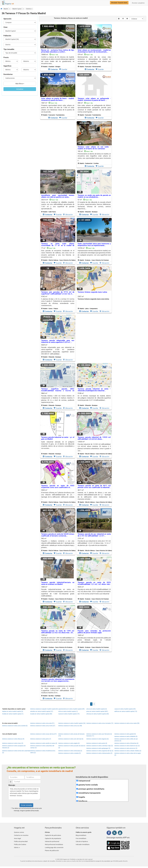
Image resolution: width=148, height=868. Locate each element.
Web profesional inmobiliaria (54, 843)
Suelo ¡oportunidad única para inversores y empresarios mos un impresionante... (94, 245)
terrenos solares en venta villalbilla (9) (126, 736)
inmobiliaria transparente (89, 793)
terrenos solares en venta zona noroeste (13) (100, 723)
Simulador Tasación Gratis (119, 3)
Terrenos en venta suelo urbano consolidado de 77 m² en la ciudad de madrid (58, 246)
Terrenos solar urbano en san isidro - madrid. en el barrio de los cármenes (94, 148)
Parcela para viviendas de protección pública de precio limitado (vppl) (94, 632)
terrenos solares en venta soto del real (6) (71, 739)
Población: (7, 36)
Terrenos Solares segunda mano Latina (92, 292)
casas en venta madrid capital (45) (125, 709)
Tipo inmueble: (9, 49)
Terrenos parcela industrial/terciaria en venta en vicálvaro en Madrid (58, 583)
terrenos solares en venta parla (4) (97, 743)
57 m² (94, 206)
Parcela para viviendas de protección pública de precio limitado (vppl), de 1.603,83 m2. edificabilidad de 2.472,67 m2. (94, 640)
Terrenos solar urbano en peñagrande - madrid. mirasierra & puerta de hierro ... (94, 99)
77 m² (59, 254)
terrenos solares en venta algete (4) (69, 743)
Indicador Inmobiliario (83, 843)
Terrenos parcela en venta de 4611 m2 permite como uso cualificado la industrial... (94, 487)
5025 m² (94, 593)
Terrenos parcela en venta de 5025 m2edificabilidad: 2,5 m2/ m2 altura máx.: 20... (94, 584)
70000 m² (58, 60)
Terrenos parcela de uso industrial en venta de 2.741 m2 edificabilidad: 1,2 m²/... (94, 535)
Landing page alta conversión (54, 845)
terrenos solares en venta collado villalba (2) (128, 751)
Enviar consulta (26, 805)
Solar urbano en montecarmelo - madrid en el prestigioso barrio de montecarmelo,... (94, 51)
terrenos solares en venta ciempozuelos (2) (99, 753)
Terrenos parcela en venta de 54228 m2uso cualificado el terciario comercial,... (58, 535)
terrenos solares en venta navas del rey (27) (43, 734)
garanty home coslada (88, 785)
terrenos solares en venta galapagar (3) (98, 748)
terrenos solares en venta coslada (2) (70, 753)
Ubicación (68, 215)
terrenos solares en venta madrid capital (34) (72, 723)
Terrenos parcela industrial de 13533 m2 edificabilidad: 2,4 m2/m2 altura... (94, 438)
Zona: (6, 27)
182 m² (94, 157)
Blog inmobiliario (81, 835)
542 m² (59, 544)
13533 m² (95, 448)
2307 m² (94, 302)
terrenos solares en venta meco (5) (13, 743)
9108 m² (94, 399)
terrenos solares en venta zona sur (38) (70, 726)
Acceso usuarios (138, 3)
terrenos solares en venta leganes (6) (98, 739)
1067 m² (58, 109)
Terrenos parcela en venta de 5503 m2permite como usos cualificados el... (58, 487)
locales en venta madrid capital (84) (41, 714)
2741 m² (95, 544)
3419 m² (58, 690)
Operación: (8, 19)
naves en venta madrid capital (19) (69, 714)
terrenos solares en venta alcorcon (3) (126, 748)
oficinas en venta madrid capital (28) (98, 714)
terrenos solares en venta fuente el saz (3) (127, 746)
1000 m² (58, 593)
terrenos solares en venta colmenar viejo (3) (100, 746)
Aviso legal (17, 838)
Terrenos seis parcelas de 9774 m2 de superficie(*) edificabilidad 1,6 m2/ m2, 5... (58, 293)
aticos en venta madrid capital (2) (97, 709)
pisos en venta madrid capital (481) (97, 711)
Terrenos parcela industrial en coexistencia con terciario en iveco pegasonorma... (58, 680)
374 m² (94, 60)
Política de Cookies (20, 843)
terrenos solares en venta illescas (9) (13, 739)
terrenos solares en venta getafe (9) (125, 734)
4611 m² (95, 496)
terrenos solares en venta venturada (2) (70, 751)
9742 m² (58, 302)
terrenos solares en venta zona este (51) (42, 723)
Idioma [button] (17, 845)
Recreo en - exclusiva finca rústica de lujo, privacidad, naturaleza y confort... (58, 51)
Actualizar (20, 89)
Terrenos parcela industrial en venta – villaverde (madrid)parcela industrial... (94, 390)
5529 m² (58, 351)
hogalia (82, 797)
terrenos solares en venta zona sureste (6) (15, 726)
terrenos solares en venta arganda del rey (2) (100, 751)
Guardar (63, 69)
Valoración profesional (52, 840)
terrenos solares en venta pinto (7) (41, 739)
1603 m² (94, 641)
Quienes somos (19, 832)
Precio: (6, 57)
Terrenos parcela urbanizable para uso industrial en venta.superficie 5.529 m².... (58, 341)
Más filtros (20, 84)
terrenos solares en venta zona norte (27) (43, 726)
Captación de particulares (53, 835)
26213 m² (58, 206)
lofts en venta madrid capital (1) (68, 711)
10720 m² (94, 254)
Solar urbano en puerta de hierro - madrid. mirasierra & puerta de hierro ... (58, 99)
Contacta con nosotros (21, 835)
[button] (29, 9)
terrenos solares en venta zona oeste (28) (127, 723)
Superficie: (8, 66)
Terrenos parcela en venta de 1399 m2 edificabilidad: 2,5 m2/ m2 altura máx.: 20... (58, 632)
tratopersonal (84, 781)
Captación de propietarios (53, 838)
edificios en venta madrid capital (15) (126, 711)
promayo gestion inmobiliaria (91, 789)
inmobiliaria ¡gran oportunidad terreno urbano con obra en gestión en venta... (58, 196)
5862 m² (58, 399)
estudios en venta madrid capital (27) (42, 711)
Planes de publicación (52, 848)
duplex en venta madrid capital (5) (13, 711)
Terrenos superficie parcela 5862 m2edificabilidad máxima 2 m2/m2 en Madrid (58, 391)
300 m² (94, 109)
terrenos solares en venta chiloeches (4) (126, 743)
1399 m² (58, 641)
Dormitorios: (8, 74)
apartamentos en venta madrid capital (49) (71, 709)
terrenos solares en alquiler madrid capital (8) (44, 709)
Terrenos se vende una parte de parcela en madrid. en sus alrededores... (94, 196)
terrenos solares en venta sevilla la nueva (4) (44, 743)
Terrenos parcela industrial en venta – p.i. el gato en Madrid (58, 438)
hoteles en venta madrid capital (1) (13, 714)
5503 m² (59, 496)
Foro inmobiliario (81, 838)
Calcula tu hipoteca (82, 840)
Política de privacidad (21, 840)
